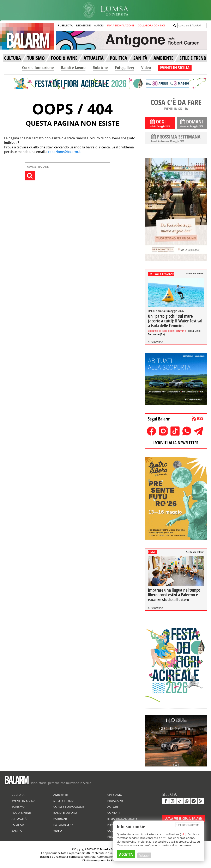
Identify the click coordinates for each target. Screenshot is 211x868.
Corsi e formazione (38, 67)
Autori (113, 807)
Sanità (17, 831)
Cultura (18, 795)
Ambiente (61, 795)
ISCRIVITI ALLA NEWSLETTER (176, 443)
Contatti (114, 813)
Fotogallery (125, 67)
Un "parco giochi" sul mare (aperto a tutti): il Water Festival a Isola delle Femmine (175, 321)
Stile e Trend (63, 801)
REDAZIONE (83, 25)
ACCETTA (126, 854)
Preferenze (144, 855)
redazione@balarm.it (65, 152)
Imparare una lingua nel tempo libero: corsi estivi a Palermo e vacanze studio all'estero (174, 595)
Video (146, 67)
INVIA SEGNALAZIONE (121, 25)
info (183, 834)
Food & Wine (21, 813)
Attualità (19, 819)
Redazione (157, 342)
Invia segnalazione (122, 819)
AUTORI (99, 25)
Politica (18, 825)
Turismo (18, 807)
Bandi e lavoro (73, 67)
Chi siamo (115, 795)
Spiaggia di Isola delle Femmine (167, 331)
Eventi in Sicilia (23, 801)
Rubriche (100, 67)
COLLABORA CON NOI (151, 25)
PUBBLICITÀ (65, 25)
